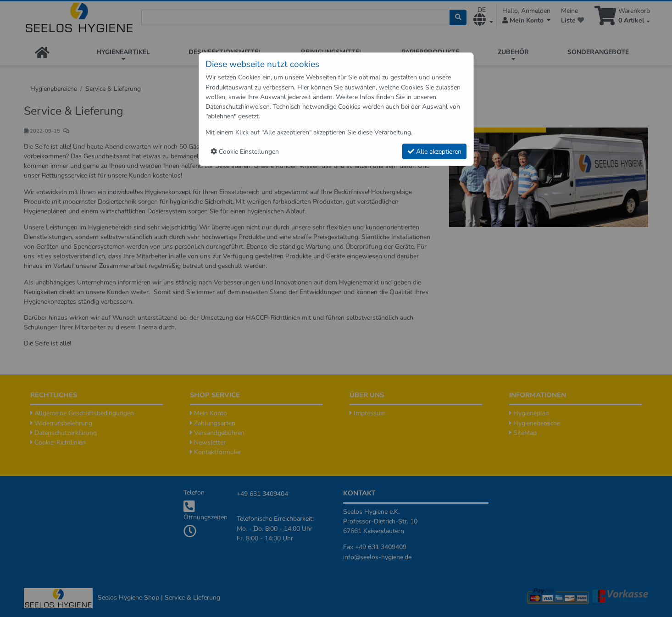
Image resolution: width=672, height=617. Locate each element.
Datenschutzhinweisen (238, 107)
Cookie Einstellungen (245, 152)
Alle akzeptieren (435, 152)
